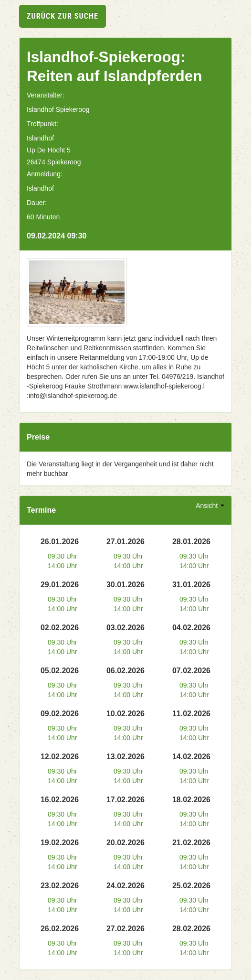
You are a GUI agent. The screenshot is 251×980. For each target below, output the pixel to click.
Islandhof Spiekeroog (58, 109)
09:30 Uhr (62, 556)
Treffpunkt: (42, 124)
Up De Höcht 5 (49, 150)
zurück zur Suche (63, 16)
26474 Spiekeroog (54, 162)
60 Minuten (43, 217)
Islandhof (40, 138)
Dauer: (37, 203)
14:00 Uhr (62, 566)
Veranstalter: (46, 95)
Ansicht (210, 506)
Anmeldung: (45, 174)
